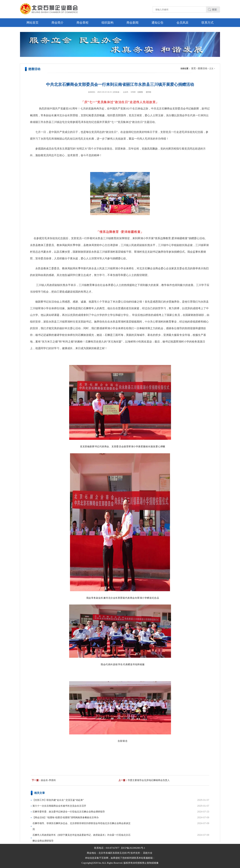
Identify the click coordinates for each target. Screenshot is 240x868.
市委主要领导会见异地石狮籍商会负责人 (149, 780)
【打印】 (148, 92)
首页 (193, 68)
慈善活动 (202, 68)
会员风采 (182, 23)
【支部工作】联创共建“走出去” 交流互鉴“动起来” (58, 800)
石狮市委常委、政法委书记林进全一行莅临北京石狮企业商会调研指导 (69, 812)
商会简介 (57, 23)
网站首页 (32, 23)
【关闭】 (140, 92)
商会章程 (82, 23)
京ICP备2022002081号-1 (133, 848)
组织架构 (107, 23)
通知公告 (157, 23)
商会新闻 (132, 23)
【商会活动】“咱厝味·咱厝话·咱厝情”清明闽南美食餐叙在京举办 (66, 818)
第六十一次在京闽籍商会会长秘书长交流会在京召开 (59, 806)
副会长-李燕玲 (48, 780)
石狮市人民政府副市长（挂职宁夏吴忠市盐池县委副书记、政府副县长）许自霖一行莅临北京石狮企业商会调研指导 (81, 838)
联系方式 (207, 23)
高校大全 (148, 853)
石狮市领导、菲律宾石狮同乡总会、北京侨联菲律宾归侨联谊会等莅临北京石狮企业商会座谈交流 (81, 826)
